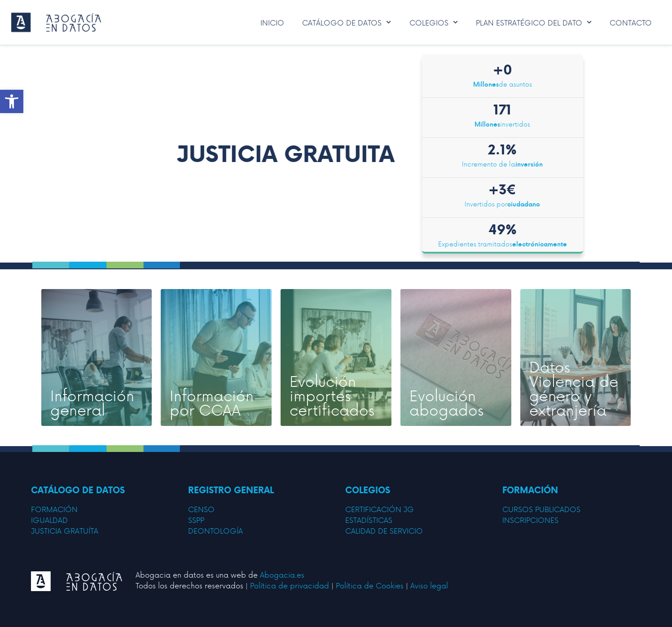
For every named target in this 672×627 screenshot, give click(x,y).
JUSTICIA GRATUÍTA (65, 531)
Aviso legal (429, 585)
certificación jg (380, 509)
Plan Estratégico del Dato (534, 21)
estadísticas (369, 520)
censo (201, 509)
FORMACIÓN (54, 509)
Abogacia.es (282, 574)
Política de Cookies (370, 585)
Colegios (434, 21)
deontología (215, 531)
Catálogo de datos (347, 21)
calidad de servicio (384, 531)
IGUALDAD (49, 520)
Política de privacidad (290, 585)
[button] (12, 101)
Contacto (631, 21)
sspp (196, 520)
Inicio (272, 21)
